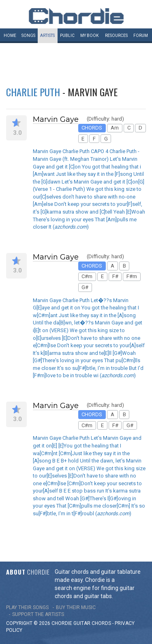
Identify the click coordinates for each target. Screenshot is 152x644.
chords (101, 623)
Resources (116, 36)
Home (10, 36)
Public (67, 36)
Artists (47, 36)
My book (89, 36)
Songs (28, 36)
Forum (141, 36)
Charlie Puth (33, 92)
